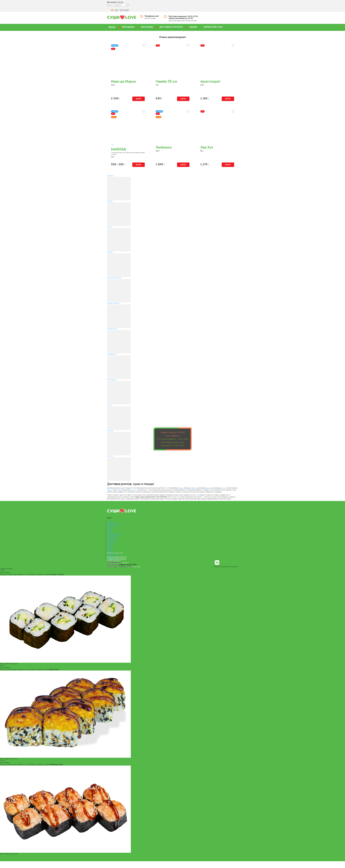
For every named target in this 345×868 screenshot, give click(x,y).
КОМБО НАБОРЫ (113, 536)
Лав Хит (207, 147)
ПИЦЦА (110, 532)
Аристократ (210, 81)
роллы (208, 488)
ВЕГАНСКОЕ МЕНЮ (114, 534)
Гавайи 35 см (166, 81)
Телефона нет (152, 16)
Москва (120, 2)
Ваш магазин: (112, 2)
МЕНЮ (112, 27)
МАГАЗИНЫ (147, 27)
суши (224, 488)
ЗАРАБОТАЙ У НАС (213, 27)
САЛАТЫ (110, 545)
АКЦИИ (193, 27)
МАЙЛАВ (118, 149)
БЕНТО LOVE (112, 526)
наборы (193, 488)
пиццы (181, 488)
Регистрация (124, 10)
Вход (116, 10)
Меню (109, 549)
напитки (134, 490)
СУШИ (109, 530)
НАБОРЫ (110, 522)
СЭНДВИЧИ (112, 540)
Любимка (164, 147)
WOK (120, 490)
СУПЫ (109, 544)
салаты (110, 490)
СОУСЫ (110, 547)
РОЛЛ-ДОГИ (112, 542)
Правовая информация (114, 561)
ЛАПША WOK (112, 538)
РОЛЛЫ (110, 528)
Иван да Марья (123, 81)
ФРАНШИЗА (128, 27)
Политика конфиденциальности (117, 557)
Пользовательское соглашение (117, 559)
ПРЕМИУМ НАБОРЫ (114, 524)
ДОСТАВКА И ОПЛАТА (171, 27)
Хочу (138, 99)
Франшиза (111, 551)
